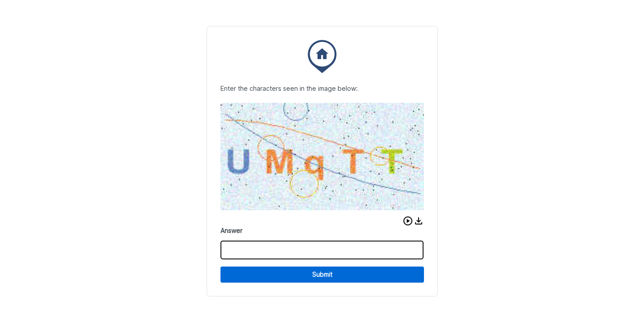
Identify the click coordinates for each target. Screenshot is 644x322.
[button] (408, 221)
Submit (322, 274)
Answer (231, 231)
